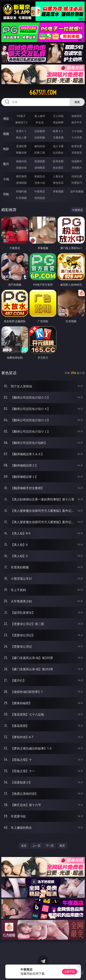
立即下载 (70, 972)
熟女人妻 (21, 137)
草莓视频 (58, 191)
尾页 (62, 846)
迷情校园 (21, 183)
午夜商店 (40, 191)
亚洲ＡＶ (21, 131)
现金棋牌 (58, 122)
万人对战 (58, 116)
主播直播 (58, 137)
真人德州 (40, 116)
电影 (6, 149)
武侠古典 (77, 176)
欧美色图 (58, 161)
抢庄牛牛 (77, 122)
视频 (6, 134)
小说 (6, 179)
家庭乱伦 (40, 176)
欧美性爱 (77, 146)
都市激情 (21, 176)
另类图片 (77, 168)
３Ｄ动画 (77, 131)
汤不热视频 (77, 191)
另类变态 (77, 153)
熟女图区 (58, 168)
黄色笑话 (58, 183)
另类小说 (40, 183)
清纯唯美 (40, 168)
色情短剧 (40, 198)
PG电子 (21, 116)
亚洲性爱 (21, 146)
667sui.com (43, 92)
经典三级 (40, 153)
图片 (6, 164)
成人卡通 (58, 146)
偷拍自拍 (40, 146)
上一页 (36, 846)
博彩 (6, 119)
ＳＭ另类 (77, 137)
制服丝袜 (21, 153)
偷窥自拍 (21, 161)
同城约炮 (21, 191)
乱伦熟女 (58, 153)
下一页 (50, 846)
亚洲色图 (40, 161)
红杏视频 (21, 198)
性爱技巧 (77, 183)
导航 (6, 194)
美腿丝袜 (21, 168)
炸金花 (40, 122)
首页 (24, 846)
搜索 (77, 102)
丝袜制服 (40, 137)
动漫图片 (77, 161)
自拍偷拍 (40, 131)
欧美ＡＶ (58, 131)
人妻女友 (58, 176)
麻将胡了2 (21, 122)
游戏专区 (77, 116)
